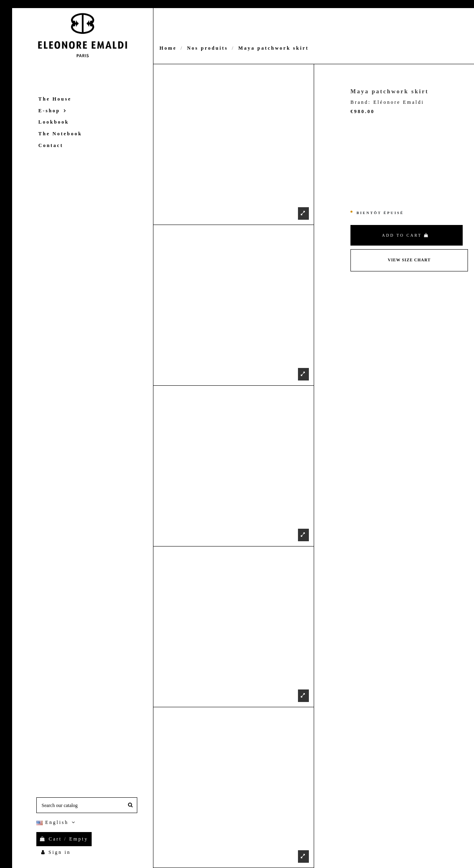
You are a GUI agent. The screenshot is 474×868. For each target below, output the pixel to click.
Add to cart (406, 235)
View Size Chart (409, 260)
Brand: (361, 102)
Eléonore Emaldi (399, 102)
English (57, 822)
